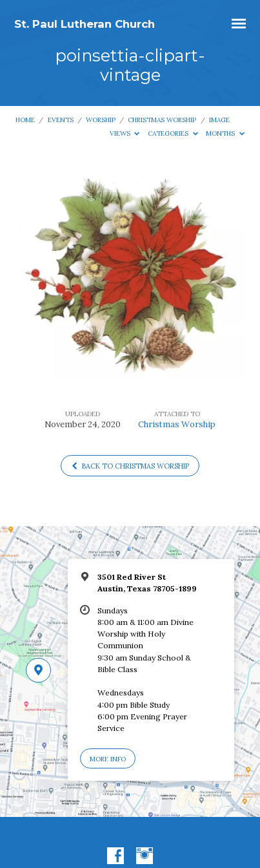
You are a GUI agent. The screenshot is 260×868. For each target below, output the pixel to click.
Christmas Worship (162, 120)
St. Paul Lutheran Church (85, 24)
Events (61, 120)
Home (25, 120)
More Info (108, 759)
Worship (101, 120)
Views (125, 133)
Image (219, 120)
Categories (173, 133)
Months (225, 133)
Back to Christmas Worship (130, 466)
